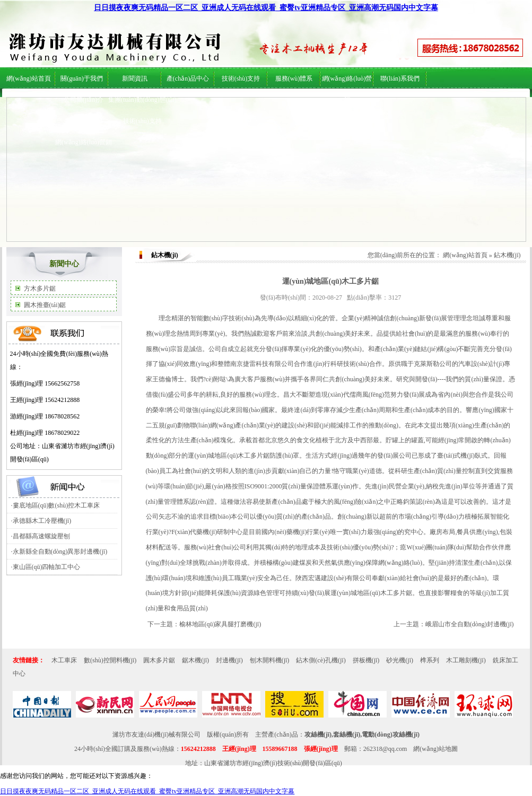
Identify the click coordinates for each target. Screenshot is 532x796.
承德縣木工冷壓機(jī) (42, 521)
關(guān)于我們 (81, 78)
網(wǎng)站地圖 (435, 749)
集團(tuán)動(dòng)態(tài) (142, 100)
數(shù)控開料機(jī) (110, 660)
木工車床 (64, 660)
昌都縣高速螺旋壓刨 (41, 536)
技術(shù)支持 (142, 121)
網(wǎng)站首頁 (29, 78)
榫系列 (430, 660)
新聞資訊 (135, 78)
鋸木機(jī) (195, 660)
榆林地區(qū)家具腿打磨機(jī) (220, 624)
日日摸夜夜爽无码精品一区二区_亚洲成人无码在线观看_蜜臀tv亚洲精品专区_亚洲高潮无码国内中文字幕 (266, 8)
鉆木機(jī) (507, 255)
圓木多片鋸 (159, 660)
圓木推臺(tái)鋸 (45, 305)
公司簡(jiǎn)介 (84, 100)
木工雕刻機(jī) (466, 660)
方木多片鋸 (40, 288)
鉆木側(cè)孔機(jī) (321, 660)
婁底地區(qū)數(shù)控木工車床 (56, 505)
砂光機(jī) (400, 660)
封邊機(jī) (229, 660)
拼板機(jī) (366, 660)
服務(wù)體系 (84, 121)
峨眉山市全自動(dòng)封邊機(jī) (470, 624)
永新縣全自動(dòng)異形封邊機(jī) (60, 552)
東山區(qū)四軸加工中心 (47, 567)
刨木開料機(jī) (270, 660)
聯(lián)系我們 (400, 78)
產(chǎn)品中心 (188, 78)
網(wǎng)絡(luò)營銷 (84, 142)
